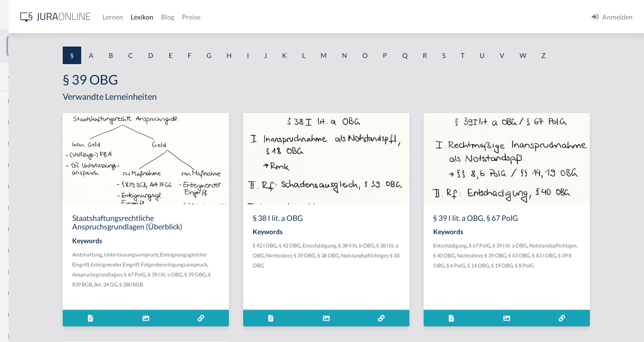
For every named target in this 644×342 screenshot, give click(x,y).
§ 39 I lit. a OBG (199, 302)
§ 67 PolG (543, 263)
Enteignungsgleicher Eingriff (201, 282)
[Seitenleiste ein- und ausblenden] (137, 14)
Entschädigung (399, 263)
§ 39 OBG (229, 302)
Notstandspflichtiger (356, 283)
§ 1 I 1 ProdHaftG (33, 208)
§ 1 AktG (20, 101)
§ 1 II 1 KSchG (28, 315)
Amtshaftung (184, 272)
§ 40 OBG (557, 273)
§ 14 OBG (602, 283)
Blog (311, 17)
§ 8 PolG (520, 293)
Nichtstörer (378, 273)
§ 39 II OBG (556, 283)
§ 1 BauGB (23, 122)
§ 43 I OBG (529, 283)
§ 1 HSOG (22, 186)
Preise (335, 17)
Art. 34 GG (279, 302)
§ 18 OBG (392, 283)
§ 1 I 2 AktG (24, 229)
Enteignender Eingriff (259, 282)
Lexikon (285, 17)
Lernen (256, 17)
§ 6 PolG (580, 283)
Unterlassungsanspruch (227, 272)
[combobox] (76, 46)
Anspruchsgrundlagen (261, 292)
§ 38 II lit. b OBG (436, 263)
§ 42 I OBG (345, 263)
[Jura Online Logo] (199, 17)
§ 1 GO (18, 144)
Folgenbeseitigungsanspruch (202, 292)
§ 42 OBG (369, 263)
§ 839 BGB (254, 302)
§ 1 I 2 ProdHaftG (33, 251)
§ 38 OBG (427, 273)
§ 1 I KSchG (24, 293)
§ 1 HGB (20, 165)
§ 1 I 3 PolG (24, 272)
